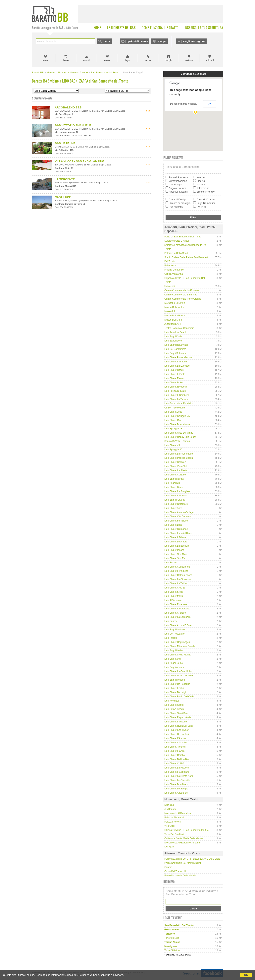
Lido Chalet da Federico (177, 684)
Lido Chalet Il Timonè (176, 362)
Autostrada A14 (173, 324)
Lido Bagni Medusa (175, 680)
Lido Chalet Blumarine (176, 529)
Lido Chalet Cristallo (175, 613)
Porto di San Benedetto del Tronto (183, 237)
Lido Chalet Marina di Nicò (179, 676)
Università (170, 286)
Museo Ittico (171, 311)
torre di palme (172, 950)
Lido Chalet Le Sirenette (177, 780)
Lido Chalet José (173, 412)
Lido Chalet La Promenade (179, 454)
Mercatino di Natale (175, 303)
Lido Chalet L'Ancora (175, 738)
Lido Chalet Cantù (174, 705)
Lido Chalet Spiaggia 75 (177, 416)
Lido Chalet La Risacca (177, 768)
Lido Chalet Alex (173, 508)
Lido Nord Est (172, 701)
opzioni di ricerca (137, 41)
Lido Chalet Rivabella (176, 387)
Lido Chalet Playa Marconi (178, 357)
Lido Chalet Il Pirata (175, 374)
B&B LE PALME (65, 143)
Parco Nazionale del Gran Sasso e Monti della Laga (192, 859)
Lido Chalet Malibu (174, 596)
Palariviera (170, 266)
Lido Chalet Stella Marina (178, 655)
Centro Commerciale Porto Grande (183, 299)
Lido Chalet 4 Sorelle (175, 743)
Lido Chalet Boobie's (175, 462)
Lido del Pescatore (174, 634)
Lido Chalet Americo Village (179, 512)
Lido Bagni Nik (172, 483)
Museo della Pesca (175, 316)
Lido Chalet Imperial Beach (179, 533)
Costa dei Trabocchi (175, 871)
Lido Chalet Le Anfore (176, 542)
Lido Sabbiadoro (173, 341)
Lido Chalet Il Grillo (174, 751)
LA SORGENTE (65, 179)
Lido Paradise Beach (175, 332)
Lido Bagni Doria (173, 337)
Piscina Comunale (174, 270)
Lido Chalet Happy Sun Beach (180, 437)
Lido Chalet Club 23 (175, 588)
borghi (169, 60)
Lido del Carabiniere (175, 349)
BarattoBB (38, 72)
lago (128, 60)
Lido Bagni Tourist (174, 663)
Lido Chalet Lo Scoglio (176, 789)
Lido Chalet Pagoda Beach (179, 458)
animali (209, 60)
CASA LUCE (63, 197)
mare (45, 60)
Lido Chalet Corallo (175, 755)
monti (86, 60)
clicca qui (72, 975)
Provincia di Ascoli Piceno (73, 72)
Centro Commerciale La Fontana (182, 290)
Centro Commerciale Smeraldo (181, 295)
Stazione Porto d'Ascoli (177, 241)
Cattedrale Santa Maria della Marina (184, 838)
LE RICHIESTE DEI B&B (121, 28)
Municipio (169, 805)
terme (148, 60)
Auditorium (170, 809)
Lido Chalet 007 (173, 659)
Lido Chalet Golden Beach (178, 575)
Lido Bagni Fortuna (174, 500)
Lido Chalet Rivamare (176, 604)
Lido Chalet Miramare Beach (179, 646)
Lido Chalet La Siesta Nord (179, 776)
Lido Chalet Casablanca (177, 567)
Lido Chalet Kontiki (174, 688)
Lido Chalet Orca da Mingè (179, 433)
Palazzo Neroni (172, 822)
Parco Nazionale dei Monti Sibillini (183, 863)
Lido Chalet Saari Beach (177, 713)
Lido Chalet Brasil (174, 487)
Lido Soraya (171, 563)
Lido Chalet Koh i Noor (176, 730)
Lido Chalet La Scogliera (177, 491)
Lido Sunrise (171, 621)
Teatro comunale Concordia (179, 328)
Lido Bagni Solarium (175, 353)
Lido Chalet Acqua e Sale (178, 625)
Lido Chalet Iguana (174, 550)
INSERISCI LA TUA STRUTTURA (204, 28)
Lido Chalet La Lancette (177, 366)
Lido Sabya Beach (174, 709)
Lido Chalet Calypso (175, 475)
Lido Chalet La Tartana (176, 399)
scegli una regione (194, 41)
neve (107, 60)
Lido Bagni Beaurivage (176, 345)
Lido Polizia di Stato (175, 391)
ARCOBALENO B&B (68, 107)
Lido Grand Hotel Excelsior (179, 403)
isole (66, 60)
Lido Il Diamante (173, 600)
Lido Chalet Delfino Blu (177, 759)
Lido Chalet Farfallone (176, 521)
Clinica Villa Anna (174, 274)
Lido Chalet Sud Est (175, 558)
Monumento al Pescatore (178, 813)
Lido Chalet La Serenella (177, 617)
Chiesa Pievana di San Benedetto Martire (186, 830)
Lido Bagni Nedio (173, 650)
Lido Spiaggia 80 (173, 450)
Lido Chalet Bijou (173, 525)
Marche (51, 72)
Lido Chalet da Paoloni (177, 734)
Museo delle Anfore (175, 307)
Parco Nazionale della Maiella (180, 876)
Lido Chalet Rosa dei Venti (179, 726)
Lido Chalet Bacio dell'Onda (179, 697)
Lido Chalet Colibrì (174, 764)
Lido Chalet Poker (174, 383)
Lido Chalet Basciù (174, 370)
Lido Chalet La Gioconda (178, 579)
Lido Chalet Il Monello (176, 496)
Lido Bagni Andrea (174, 667)
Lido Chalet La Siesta (176, 470)
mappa (162, 41)
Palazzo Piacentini (174, 818)
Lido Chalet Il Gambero (177, 395)
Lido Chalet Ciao (173, 420)
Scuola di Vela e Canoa (177, 441)
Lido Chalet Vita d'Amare (178, 517)
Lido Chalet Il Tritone (175, 537)
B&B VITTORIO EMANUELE (73, 125)
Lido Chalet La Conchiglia (178, 671)
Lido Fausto (171, 638)
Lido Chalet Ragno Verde (178, 717)
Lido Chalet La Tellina (176, 583)
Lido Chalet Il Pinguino (176, 571)
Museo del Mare (173, 320)
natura (189, 60)
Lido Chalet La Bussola (177, 546)
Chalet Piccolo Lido (175, 408)
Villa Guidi (170, 826)
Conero (168, 867)
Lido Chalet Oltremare (176, 504)
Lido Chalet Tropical (175, 747)
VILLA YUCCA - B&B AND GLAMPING (80, 161)
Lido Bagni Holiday (174, 479)
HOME (97, 28)
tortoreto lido (172, 938)
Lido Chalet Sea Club (176, 554)
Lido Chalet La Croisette (177, 609)
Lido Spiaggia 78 (173, 429)
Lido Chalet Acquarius (176, 793)
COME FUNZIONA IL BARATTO (160, 28)
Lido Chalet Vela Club (176, 466)
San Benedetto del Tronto (105, 72)
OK (246, 975)
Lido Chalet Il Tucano (176, 722)
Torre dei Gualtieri (174, 834)
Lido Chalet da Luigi (175, 692)
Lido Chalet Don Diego (176, 784)
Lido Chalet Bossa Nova (177, 424)
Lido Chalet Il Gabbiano (177, 772)
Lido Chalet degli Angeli (177, 642)
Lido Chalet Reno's (174, 378)
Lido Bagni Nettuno (175, 630)
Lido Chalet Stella (174, 592)
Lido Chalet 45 (172, 445)
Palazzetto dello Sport (176, 253)
